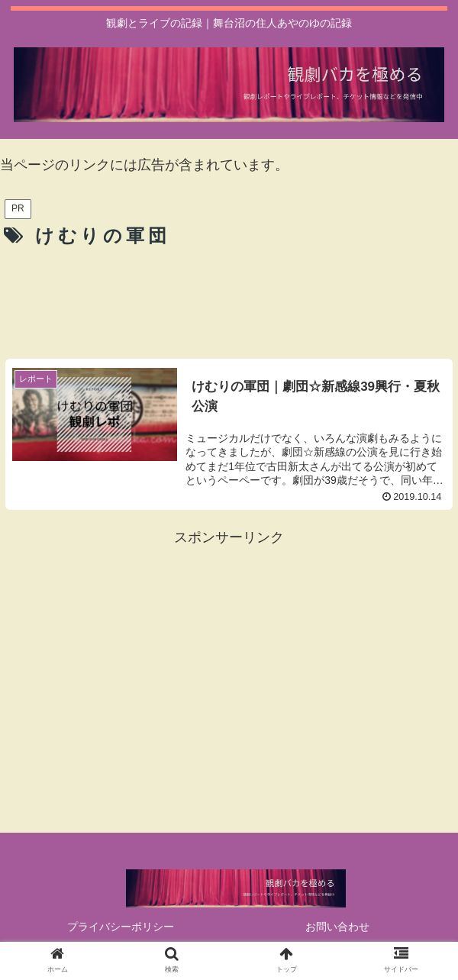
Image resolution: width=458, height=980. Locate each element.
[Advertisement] (229, 300)
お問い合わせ (337, 927)
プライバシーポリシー (121, 927)
